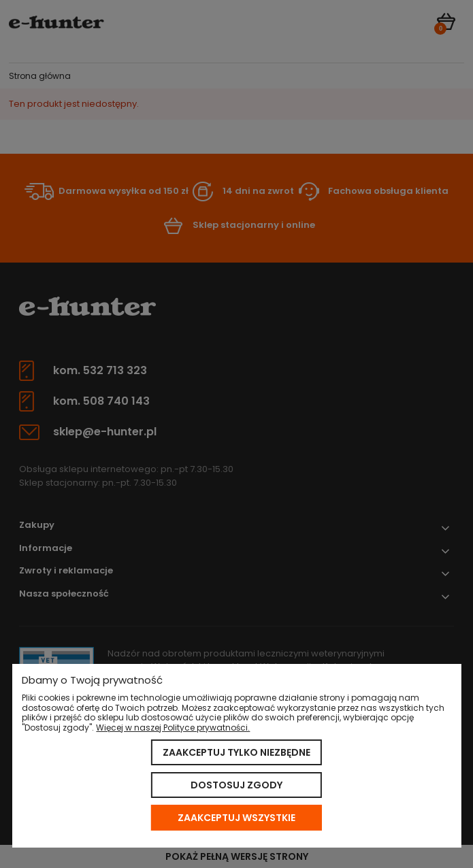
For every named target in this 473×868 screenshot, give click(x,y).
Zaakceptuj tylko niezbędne (237, 752)
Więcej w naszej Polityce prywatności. (173, 728)
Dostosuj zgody (237, 785)
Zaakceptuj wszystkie (237, 818)
